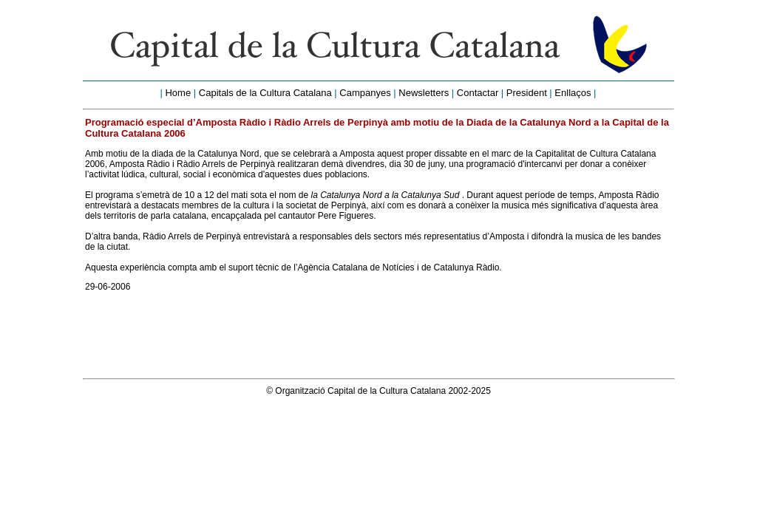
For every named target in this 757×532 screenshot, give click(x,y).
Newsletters (424, 93)
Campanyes (365, 93)
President (527, 93)
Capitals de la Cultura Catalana (265, 93)
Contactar (478, 93)
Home (178, 93)
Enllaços (573, 93)
